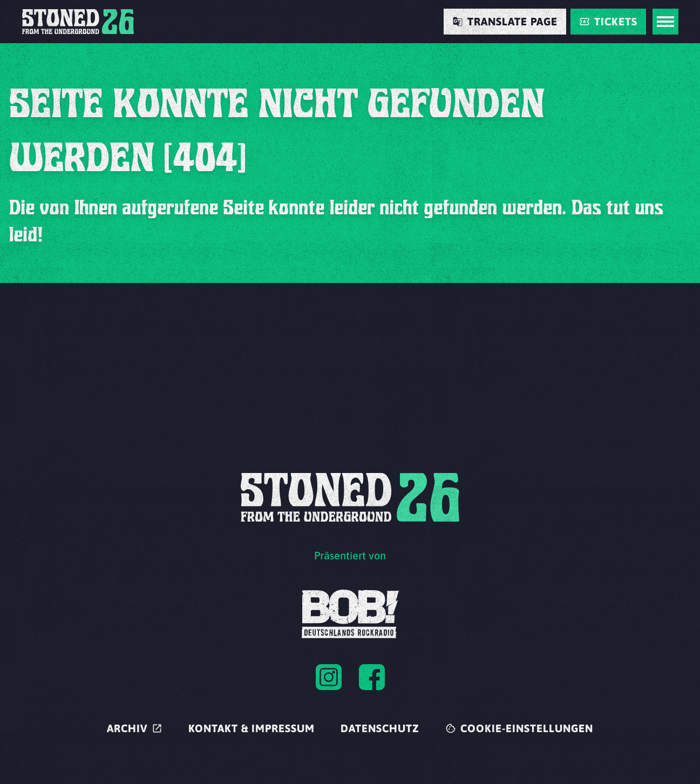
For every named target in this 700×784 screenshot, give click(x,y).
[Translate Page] (505, 22)
